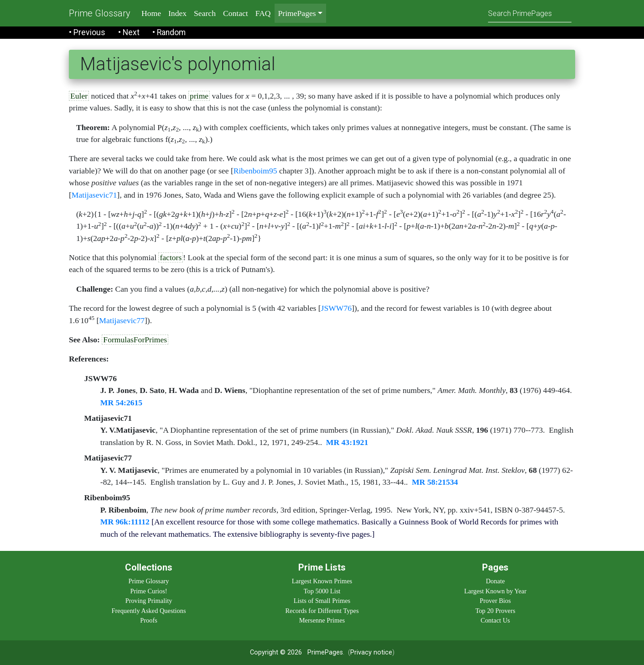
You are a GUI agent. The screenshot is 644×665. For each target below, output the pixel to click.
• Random (169, 32)
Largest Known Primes (322, 581)
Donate (495, 581)
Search (205, 13)
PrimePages (325, 652)
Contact (236, 13)
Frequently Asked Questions (148, 611)
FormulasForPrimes (135, 340)
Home (151, 13)
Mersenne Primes (322, 620)
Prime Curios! (148, 591)
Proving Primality (149, 601)
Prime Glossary (100, 13)
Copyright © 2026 (276, 652)
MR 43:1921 (347, 442)
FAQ (263, 13)
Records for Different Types (322, 611)
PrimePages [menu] (297, 13)
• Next (129, 32)
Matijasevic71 (94, 195)
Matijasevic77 (122, 320)
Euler (79, 96)
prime (199, 96)
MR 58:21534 (435, 482)
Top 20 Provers (495, 611)
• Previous (87, 32)
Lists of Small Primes (322, 601)
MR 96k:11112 (125, 522)
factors (171, 257)
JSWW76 (336, 308)
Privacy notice (371, 652)
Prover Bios (495, 601)
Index (177, 13)
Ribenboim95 (255, 171)
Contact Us (495, 620)
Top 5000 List (322, 591)
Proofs (149, 620)
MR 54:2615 (121, 403)
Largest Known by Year (495, 591)
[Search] (530, 13)
